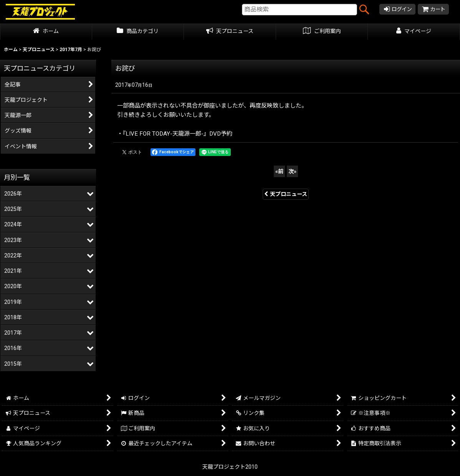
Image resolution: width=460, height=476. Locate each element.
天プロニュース (286, 194)
